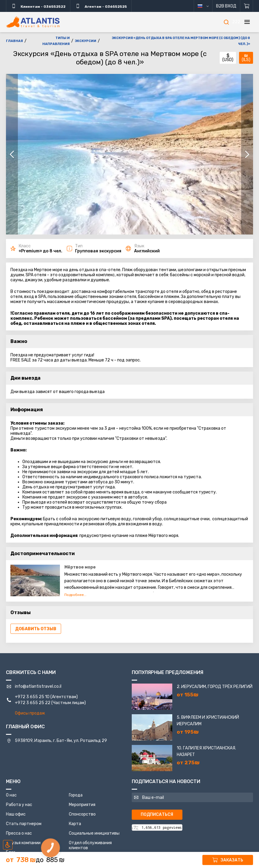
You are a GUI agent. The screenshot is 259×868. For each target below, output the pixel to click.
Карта (75, 824)
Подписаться (157, 815)
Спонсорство (82, 814)
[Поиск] (226, 22)
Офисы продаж (30, 713)
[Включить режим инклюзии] (8, 845)
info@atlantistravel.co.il (38, 686)
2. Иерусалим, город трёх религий (215, 687)
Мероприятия (82, 805)
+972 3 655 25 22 (33, 703)
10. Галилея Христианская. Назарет (206, 751)
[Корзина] (247, 6)
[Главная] (33, 22)
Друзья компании (23, 843)
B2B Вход (226, 6)
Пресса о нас (19, 833)
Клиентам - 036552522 (38, 6)
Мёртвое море (80, 567)
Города (76, 795)
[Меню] (247, 22)
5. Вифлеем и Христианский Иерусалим (208, 721)
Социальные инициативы (94, 833)
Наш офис (16, 814)
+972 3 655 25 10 (32, 697)
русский (208, 6)
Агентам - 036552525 (101, 6)
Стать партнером (24, 824)
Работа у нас (19, 805)
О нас (11, 795)
